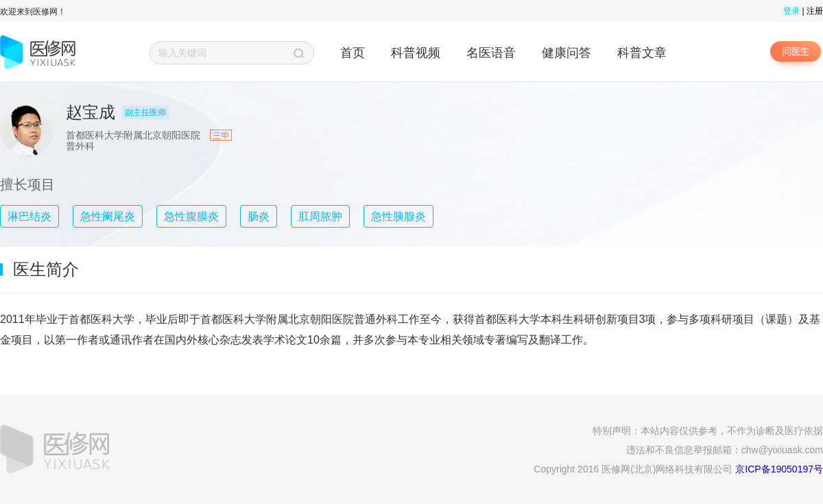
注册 (815, 11)
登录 (791, 11)
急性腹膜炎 (191, 216)
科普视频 (416, 53)
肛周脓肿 (320, 216)
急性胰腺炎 (398, 216)
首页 (353, 53)
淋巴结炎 (29, 216)
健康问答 (566, 53)
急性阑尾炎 (108, 216)
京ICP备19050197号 (779, 469)
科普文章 (642, 53)
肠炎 (259, 216)
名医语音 (491, 53)
